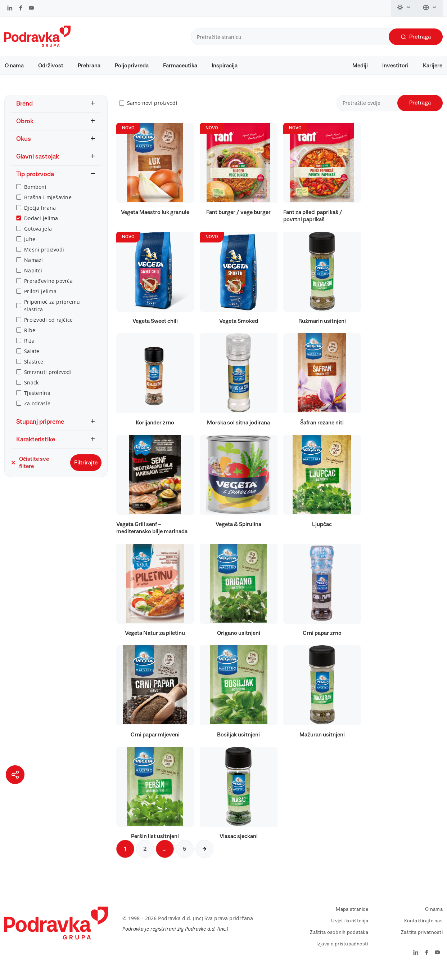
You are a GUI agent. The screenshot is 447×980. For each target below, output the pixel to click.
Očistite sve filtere (30, 469)
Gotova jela (38, 235)
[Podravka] (37, 45)
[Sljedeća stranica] (204, 856)
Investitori (395, 66)
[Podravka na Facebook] (21, 9)
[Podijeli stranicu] (15, 775)
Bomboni (35, 194)
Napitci (33, 277)
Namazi (34, 267)
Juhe (30, 246)
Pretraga (416, 37)
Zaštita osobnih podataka (339, 939)
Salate (32, 358)
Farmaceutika (180, 66)
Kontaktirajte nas (423, 928)
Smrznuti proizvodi (48, 379)
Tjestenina (37, 400)
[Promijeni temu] (404, 8)
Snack (31, 389)
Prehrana (89, 66)
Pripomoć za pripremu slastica (52, 312)
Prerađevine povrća (48, 288)
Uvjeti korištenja (350, 928)
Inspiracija (225, 66)
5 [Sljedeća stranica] (185, 856)
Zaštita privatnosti (422, 939)
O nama (14, 66)
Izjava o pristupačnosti (342, 951)
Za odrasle (37, 410)
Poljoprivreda (132, 66)
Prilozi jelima (40, 298)
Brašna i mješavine (48, 204)
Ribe (30, 337)
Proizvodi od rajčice (49, 327)
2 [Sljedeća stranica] (145, 856)
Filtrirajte (86, 469)
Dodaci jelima (41, 225)
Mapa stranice (352, 916)
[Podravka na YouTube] (31, 9)
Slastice (34, 368)
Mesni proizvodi (44, 256)
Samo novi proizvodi (152, 110)
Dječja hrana (40, 215)
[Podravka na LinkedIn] (10, 9)
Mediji (360, 66)
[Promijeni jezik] (430, 8)
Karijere (433, 66)
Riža (29, 348)
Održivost (51, 66)
